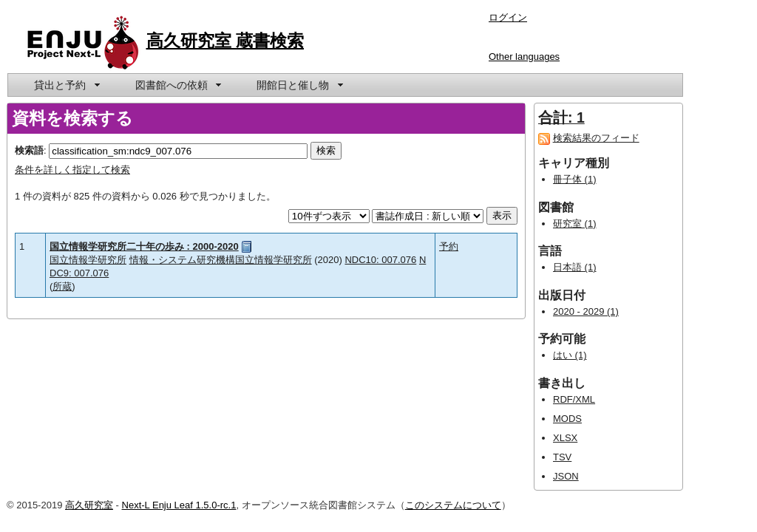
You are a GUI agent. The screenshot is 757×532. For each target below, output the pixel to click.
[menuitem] (66, 85)
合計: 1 (561, 117)
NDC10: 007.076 (380, 260)
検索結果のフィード (596, 138)
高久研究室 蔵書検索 (225, 41)
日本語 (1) (575, 267)
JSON (566, 476)
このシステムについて (453, 505)
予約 (449, 246)
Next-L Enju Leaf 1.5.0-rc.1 (179, 505)
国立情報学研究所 (88, 260)
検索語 (29, 150)
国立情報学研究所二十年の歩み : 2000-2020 (144, 246)
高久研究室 (89, 505)
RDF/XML (574, 399)
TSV (562, 457)
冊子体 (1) (575, 179)
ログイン (508, 17)
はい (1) (570, 355)
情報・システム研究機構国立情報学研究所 (221, 260)
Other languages (524, 57)
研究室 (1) (575, 224)
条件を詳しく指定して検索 (72, 170)
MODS (567, 419)
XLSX (565, 438)
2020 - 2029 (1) (586, 311)
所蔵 (62, 286)
